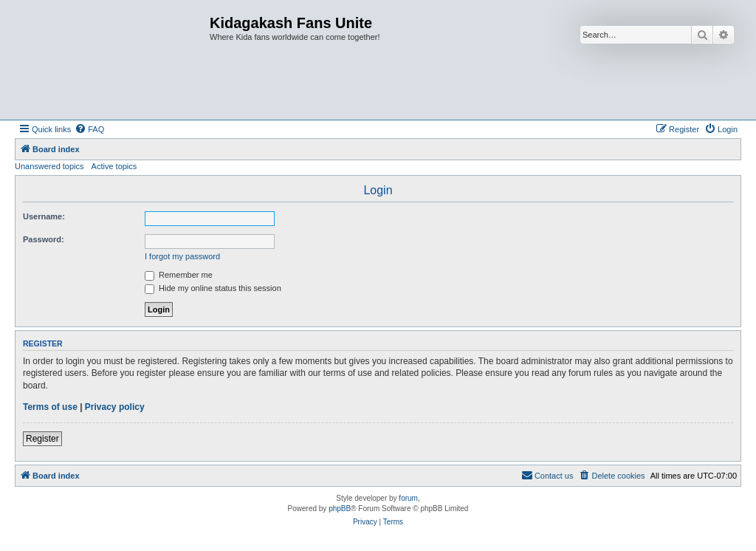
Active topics (114, 166)
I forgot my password (182, 256)
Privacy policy (115, 407)
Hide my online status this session (213, 288)
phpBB (340, 509)
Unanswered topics (49, 166)
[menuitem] (89, 129)
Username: (44, 216)
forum (408, 498)
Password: (44, 239)
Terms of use (50, 407)
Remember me (179, 275)
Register (42, 439)
